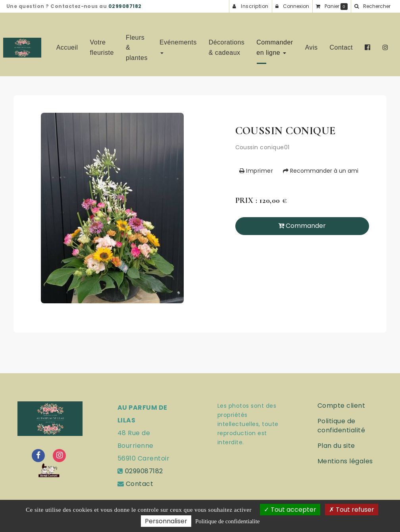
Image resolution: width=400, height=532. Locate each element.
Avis (312, 44)
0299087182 (125, 6)
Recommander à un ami (321, 171)
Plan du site (336, 446)
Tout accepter (290, 510)
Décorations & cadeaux (227, 44)
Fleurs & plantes (137, 44)
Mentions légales (345, 461)
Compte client (341, 406)
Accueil (67, 44)
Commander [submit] (302, 226)
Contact (341, 44)
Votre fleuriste (102, 44)
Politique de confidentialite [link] (227, 521)
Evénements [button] (178, 43)
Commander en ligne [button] (275, 44)
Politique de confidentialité (341, 426)
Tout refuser (352, 510)
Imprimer (256, 171)
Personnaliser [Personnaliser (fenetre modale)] (166, 521)
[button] (372, 6)
